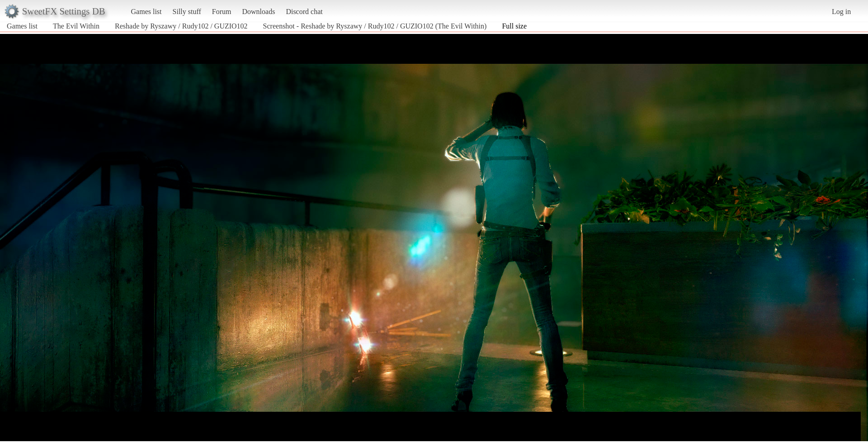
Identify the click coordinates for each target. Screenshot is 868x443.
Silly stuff (187, 12)
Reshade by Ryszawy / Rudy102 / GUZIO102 (181, 26)
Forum (222, 12)
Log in (841, 12)
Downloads (258, 12)
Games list (146, 12)
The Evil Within (76, 26)
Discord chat (304, 12)
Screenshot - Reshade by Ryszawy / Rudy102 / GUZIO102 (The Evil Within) (375, 26)
